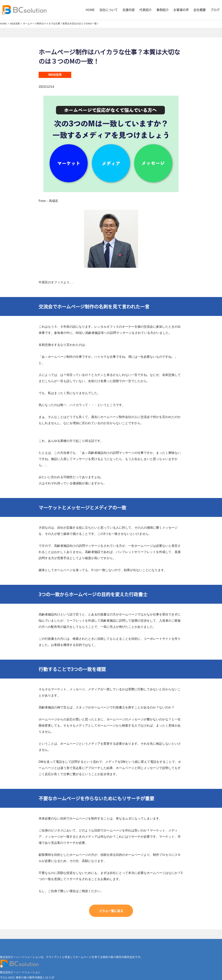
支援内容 (129, 10)
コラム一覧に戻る (111, 911)
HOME (90, 10)
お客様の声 (181, 10)
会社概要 (200, 10)
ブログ (215, 10)
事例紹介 (163, 10)
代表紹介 (146, 10)
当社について (108, 10)
